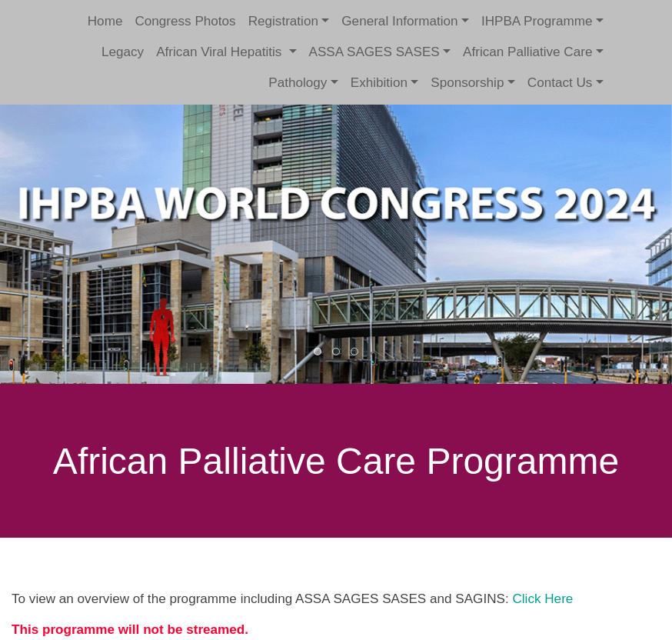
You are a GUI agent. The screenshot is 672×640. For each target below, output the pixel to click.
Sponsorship (467, 83)
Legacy (123, 52)
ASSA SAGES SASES (374, 52)
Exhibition (379, 83)
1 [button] (318, 352)
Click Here (542, 599)
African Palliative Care (527, 52)
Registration (283, 21)
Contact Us (560, 83)
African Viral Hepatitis (221, 52)
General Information (399, 21)
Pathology (298, 83)
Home (105, 21)
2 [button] (337, 352)
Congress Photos (185, 21)
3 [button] (355, 352)
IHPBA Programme (537, 21)
